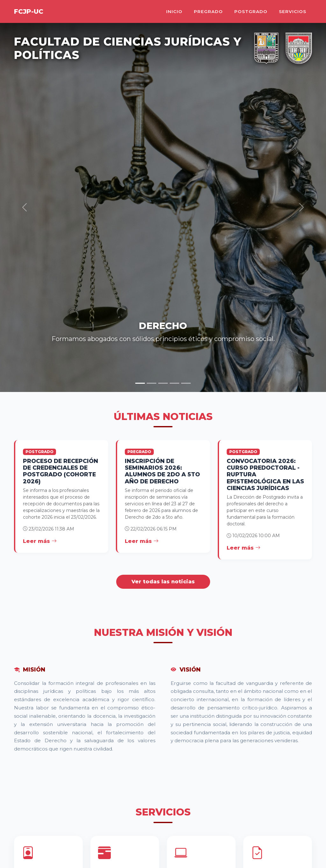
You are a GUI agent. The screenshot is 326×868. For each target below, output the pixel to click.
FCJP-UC (29, 11)
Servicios (293, 11)
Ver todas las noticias (163, 582)
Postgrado (251, 11)
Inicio (174, 11)
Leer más (40, 541)
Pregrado (208, 11)
